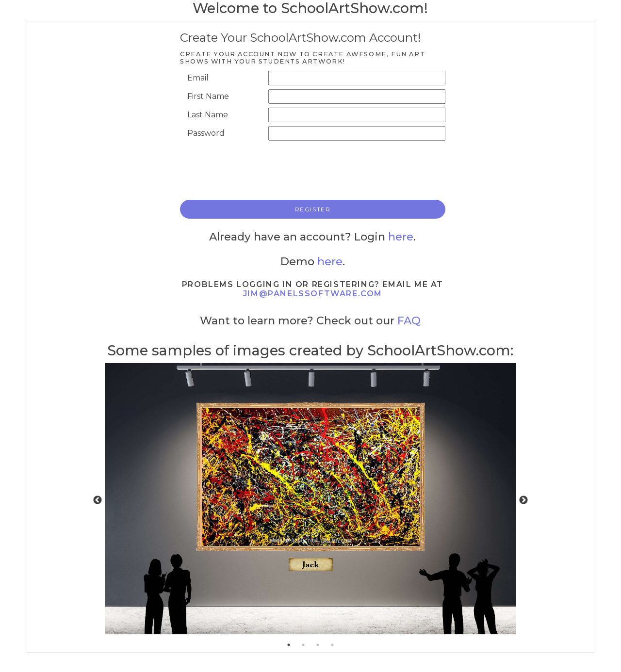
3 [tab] (318, 645)
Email (198, 78)
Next (523, 500)
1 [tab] (289, 645)
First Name (208, 96)
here (401, 237)
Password (206, 133)
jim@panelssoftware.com (313, 294)
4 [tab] (332, 645)
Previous (98, 500)
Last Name (208, 115)
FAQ (409, 320)
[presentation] (328, 169)
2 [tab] (303, 645)
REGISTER (313, 209)
